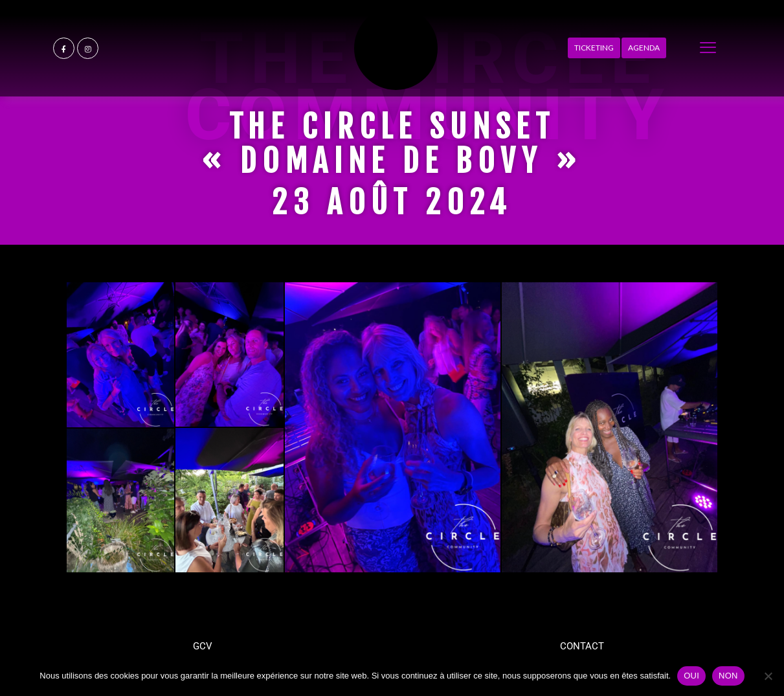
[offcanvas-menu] (708, 48)
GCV (203, 646)
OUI (691, 676)
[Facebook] (64, 48)
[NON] (768, 676)
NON (728, 676)
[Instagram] (88, 48)
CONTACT (582, 646)
